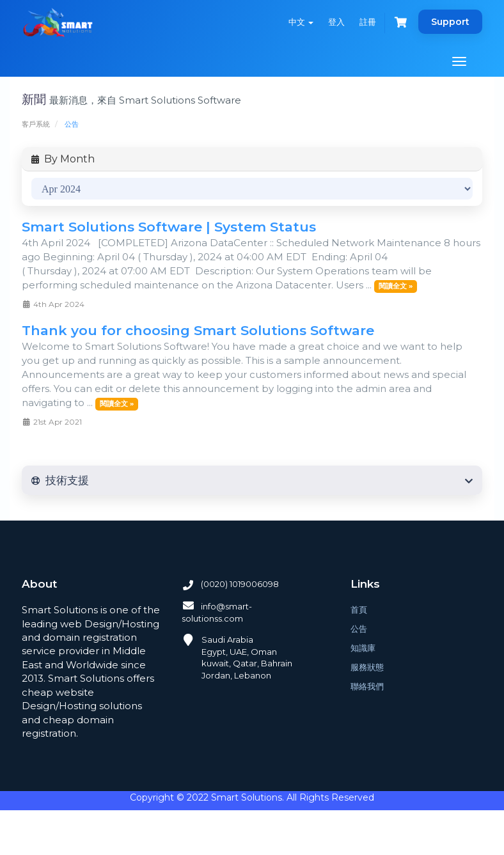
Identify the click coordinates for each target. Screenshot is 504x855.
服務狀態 (367, 667)
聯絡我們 (367, 686)
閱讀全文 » (396, 286)
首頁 (359, 609)
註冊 (368, 22)
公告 (359, 629)
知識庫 (363, 648)
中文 (301, 22)
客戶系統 (36, 124)
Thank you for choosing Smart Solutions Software (198, 330)
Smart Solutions (247, 797)
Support (450, 22)
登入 (336, 22)
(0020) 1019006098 (230, 584)
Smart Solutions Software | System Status (169, 227)
